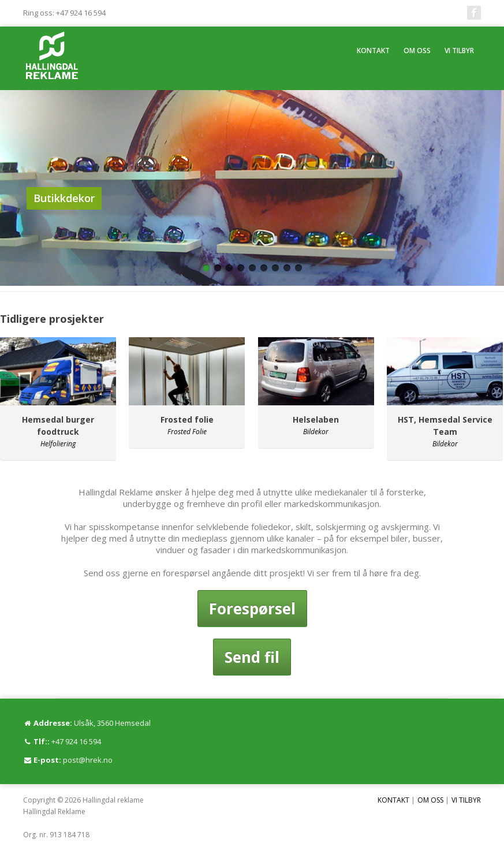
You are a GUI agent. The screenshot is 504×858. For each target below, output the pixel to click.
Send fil (252, 657)
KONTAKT (373, 51)
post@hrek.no (88, 760)
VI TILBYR (459, 51)
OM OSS (417, 51)
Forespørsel (252, 609)
